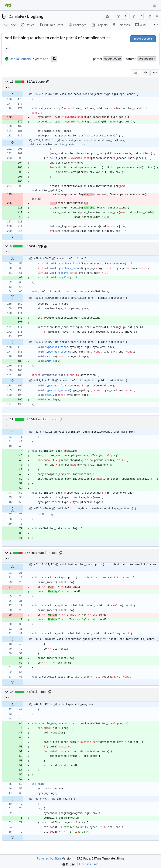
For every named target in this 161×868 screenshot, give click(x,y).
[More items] (156, 25)
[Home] (8, 5)
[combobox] (136, 73)
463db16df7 (147, 59)
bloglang (35, 16)
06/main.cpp (37, 692)
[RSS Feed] (107, 16)
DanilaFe (16, 16)
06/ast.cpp (36, 82)
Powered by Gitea (49, 858)
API (96, 864)
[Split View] (145, 73)
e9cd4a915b (113, 59)
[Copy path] (48, 82)
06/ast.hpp (34, 246)
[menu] (155, 73)
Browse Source (143, 39)
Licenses (85, 864)
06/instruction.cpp (41, 553)
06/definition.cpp (42, 419)
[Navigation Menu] (155, 5)
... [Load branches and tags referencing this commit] (7, 48)
